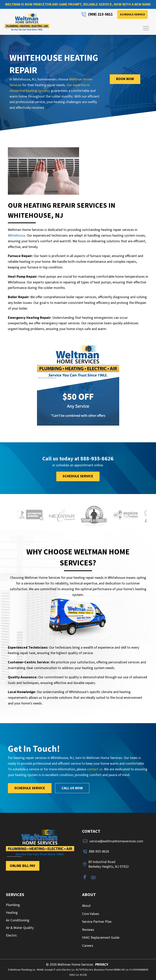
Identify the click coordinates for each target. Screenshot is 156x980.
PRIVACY (102, 965)
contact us (95, 769)
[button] (146, 28)
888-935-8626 (97, 459)
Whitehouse (17, 236)
